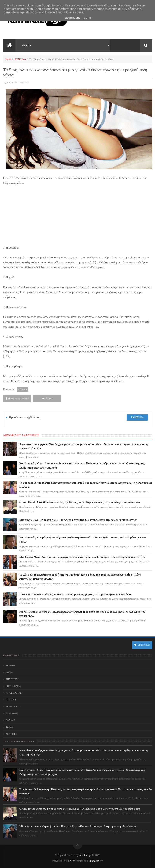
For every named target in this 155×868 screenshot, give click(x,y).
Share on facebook (17, 399)
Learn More (73, 18)
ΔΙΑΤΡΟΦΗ (11, 734)
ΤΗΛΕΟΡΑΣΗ (12, 679)
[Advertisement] (78, 217)
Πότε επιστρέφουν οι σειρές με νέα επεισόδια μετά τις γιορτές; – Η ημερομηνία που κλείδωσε (76, 594)
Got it (88, 18)
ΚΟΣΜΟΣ (10, 665)
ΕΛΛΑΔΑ (10, 720)
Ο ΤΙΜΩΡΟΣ (12, 713)
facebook (137, 417)
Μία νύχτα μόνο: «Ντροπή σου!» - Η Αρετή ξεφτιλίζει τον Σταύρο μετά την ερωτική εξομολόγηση (78, 520)
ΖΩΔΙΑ (9, 672)
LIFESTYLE (11, 700)
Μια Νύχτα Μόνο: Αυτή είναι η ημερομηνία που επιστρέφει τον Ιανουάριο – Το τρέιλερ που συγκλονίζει (82, 557)
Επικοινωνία (142, 645)
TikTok (9, 727)
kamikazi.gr (85, 855)
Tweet (47, 399)
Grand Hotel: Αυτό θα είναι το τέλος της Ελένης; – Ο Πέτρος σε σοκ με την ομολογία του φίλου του (80, 502)
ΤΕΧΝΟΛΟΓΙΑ (13, 707)
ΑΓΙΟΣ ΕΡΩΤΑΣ (14, 693)
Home (8, 59)
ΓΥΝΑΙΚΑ (20, 59)
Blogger (70, 861)
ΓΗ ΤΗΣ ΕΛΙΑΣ (13, 686)
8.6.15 (10, 83)
